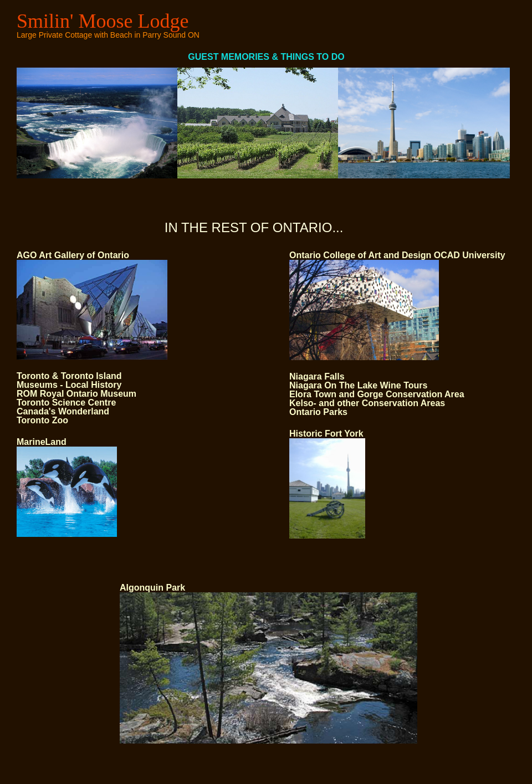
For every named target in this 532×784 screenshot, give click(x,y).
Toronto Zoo (42, 420)
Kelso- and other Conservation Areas (367, 403)
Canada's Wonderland (63, 411)
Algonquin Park (152, 588)
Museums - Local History (69, 385)
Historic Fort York (326, 434)
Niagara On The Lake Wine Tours (358, 385)
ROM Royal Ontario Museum (76, 394)
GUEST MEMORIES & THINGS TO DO (183, 57)
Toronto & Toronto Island (69, 376)
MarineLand (42, 442)
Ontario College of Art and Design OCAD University (397, 255)
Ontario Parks (318, 412)
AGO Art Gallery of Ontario (73, 255)
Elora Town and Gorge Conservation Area (377, 394)
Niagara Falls (317, 376)
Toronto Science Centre (66, 403)
